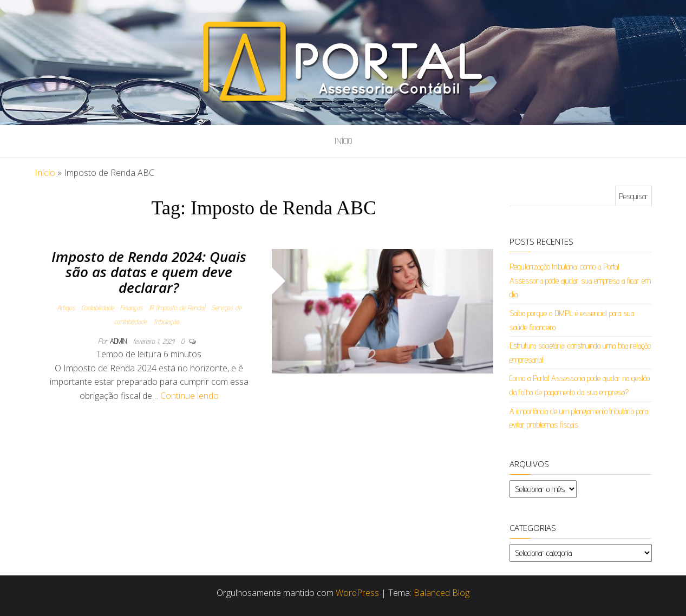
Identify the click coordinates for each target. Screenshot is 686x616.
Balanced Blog (442, 593)
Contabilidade (97, 307)
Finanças (131, 307)
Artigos (66, 307)
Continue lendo (190, 396)
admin (119, 341)
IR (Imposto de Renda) (177, 307)
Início (343, 141)
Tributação (166, 322)
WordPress (357, 593)
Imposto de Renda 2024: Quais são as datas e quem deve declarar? (149, 272)
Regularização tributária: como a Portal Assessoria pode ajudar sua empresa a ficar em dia (580, 280)
